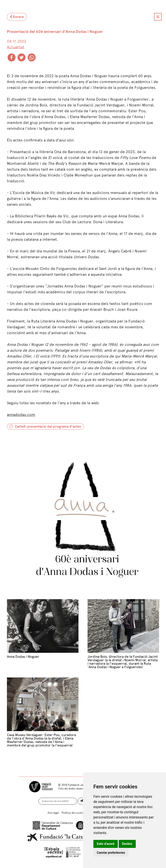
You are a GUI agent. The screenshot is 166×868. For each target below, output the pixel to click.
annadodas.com (21, 415)
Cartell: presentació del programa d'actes (45, 427)
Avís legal (53, 813)
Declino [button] (127, 844)
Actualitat (16, 47)
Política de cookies (73, 813)
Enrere (17, 17)
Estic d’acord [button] (106, 844)
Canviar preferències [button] (111, 853)
